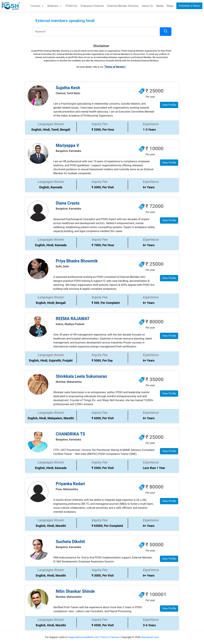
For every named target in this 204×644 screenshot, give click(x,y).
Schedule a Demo (189, 6)
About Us (148, 6)
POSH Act (71, 6)
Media (160, 6)
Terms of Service (110, 637)
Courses (37, 6)
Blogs (170, 6)
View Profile (169, 105)
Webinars (55, 6)
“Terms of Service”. (115, 67)
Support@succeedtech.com (84, 637)
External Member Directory (123, 6)
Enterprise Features (92, 6)
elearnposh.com (150, 637)
